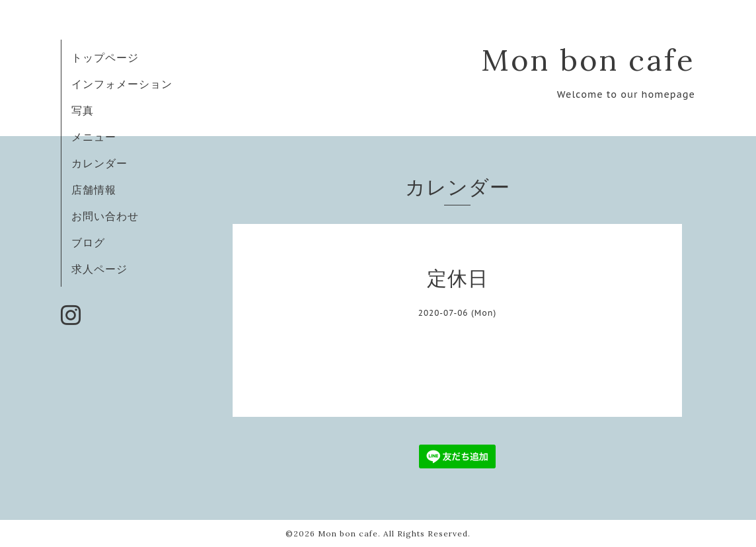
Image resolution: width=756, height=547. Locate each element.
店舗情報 (94, 190)
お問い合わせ (105, 216)
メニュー (94, 137)
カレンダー (99, 163)
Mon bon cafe (588, 60)
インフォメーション (122, 84)
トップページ (105, 57)
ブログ (88, 242)
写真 (83, 110)
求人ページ (99, 269)
